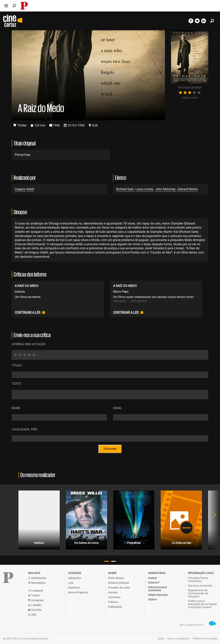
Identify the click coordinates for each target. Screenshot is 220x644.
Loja (71, 583)
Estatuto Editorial (118, 583)
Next (212, 520)
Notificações (37, 578)
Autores (113, 592)
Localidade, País (24, 429)
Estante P (154, 583)
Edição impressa (158, 595)
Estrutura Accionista (200, 586)
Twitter (34, 596)
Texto (17, 384)
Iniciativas (74, 588)
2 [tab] (113, 561)
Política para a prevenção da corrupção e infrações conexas (202, 604)
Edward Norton (188, 189)
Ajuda (161, 639)
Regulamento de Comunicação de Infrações (198, 593)
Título (17, 365)
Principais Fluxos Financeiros (198, 580)
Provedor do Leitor (119, 588)
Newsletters (37, 583)
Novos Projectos (78, 592)
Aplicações (75, 578)
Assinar (153, 578)
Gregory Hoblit (24, 189)
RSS (32, 615)
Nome (16, 408)
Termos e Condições (178, 639)
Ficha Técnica (116, 578)
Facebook (36, 591)
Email (117, 408)
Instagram (36, 600)
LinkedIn (35, 605)
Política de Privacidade (205, 639)
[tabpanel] (39, 520)
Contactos (114, 597)
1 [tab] (107, 561)
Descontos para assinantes (157, 589)
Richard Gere (125, 189)
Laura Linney (145, 189)
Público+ (113, 602)
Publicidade (115, 607)
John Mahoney (166, 189)
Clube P (153, 599)
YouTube (35, 610)
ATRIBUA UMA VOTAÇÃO (29, 344)
